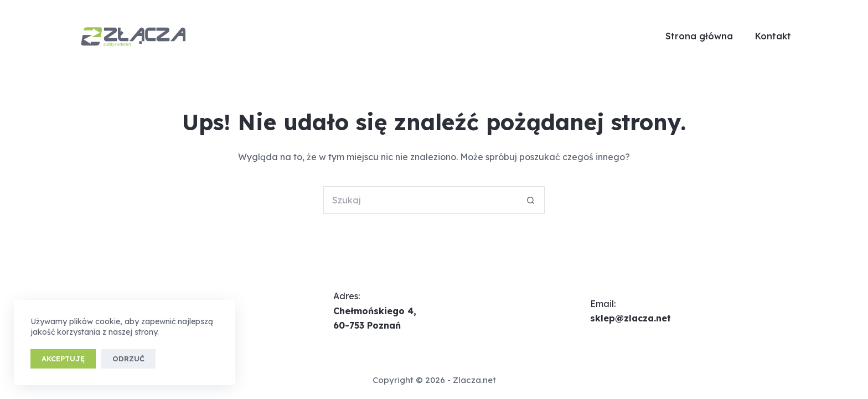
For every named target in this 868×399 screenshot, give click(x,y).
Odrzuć (128, 359)
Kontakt (773, 36)
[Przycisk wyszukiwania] (531, 200)
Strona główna (699, 36)
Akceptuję (63, 359)
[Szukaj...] (420, 200)
